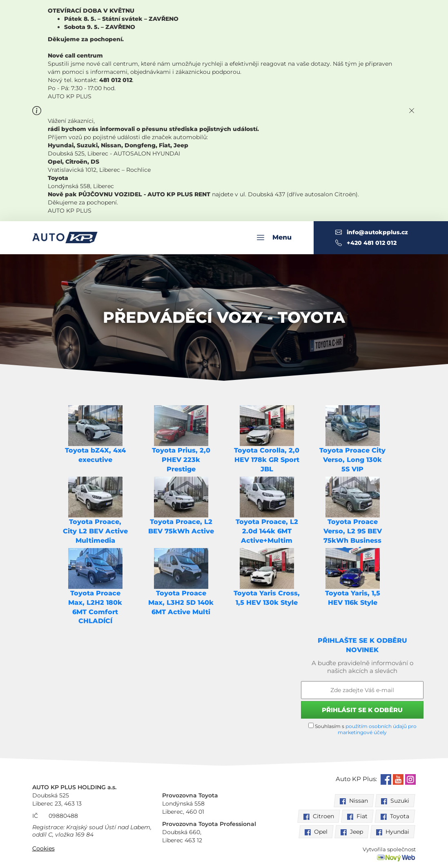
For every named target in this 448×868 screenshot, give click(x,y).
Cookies (43, 848)
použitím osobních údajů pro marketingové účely (377, 729)
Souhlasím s (362, 729)
